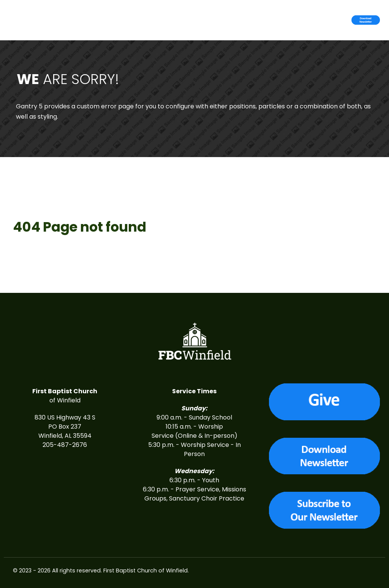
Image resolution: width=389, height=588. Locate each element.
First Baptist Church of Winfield (145, 571)
